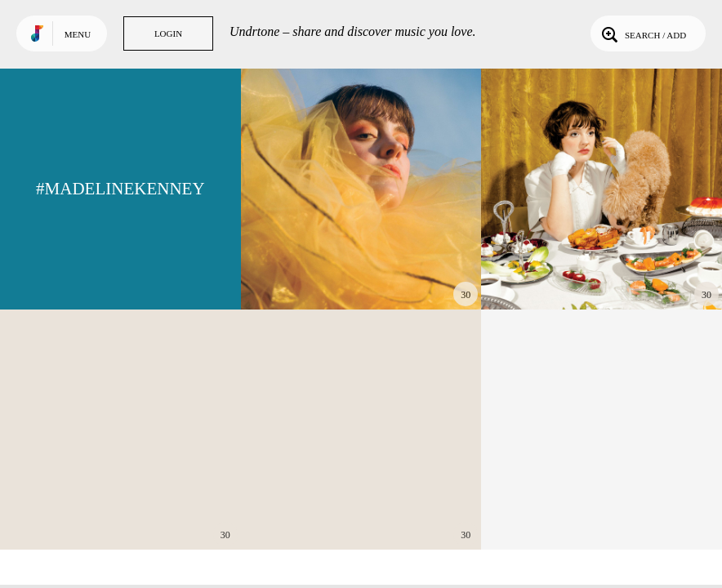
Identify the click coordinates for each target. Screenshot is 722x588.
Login (168, 33)
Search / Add (642, 33)
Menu (78, 34)
